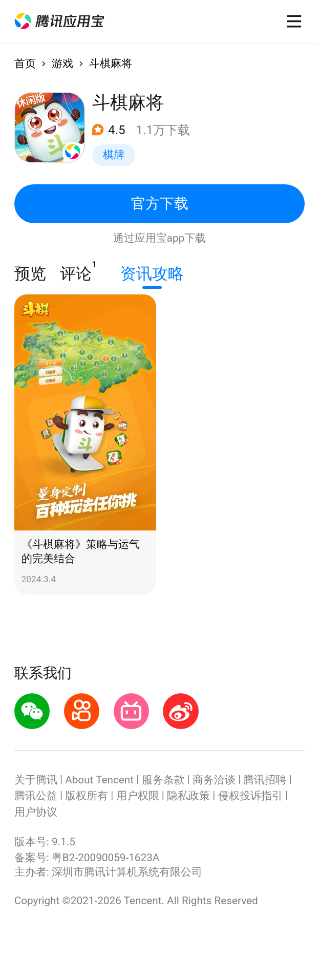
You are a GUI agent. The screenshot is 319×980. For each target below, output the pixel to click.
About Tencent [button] (99, 780)
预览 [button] (30, 274)
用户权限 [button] (138, 796)
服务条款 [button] (163, 780)
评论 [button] (76, 272)
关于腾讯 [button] (36, 780)
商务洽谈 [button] (214, 780)
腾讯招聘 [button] (265, 780)
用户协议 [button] (36, 812)
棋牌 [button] (114, 155)
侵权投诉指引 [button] (250, 796)
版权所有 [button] (87, 796)
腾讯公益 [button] (36, 796)
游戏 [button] (62, 63)
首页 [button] (25, 63)
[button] (60, 21)
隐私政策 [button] (188, 796)
